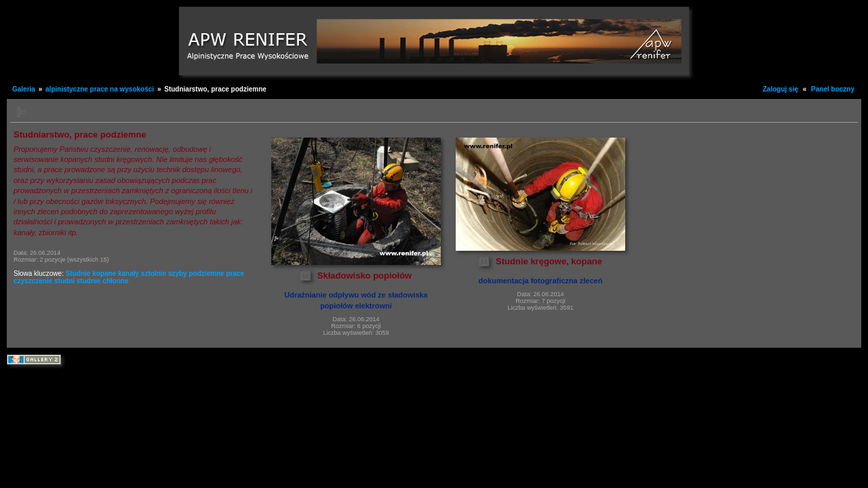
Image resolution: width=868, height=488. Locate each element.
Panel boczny (833, 89)
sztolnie (154, 273)
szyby (178, 273)
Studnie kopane (91, 273)
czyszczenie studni (44, 281)
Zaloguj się (781, 89)
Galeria (24, 89)
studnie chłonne (103, 281)
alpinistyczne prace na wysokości (100, 89)
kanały (129, 273)
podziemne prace (216, 273)
